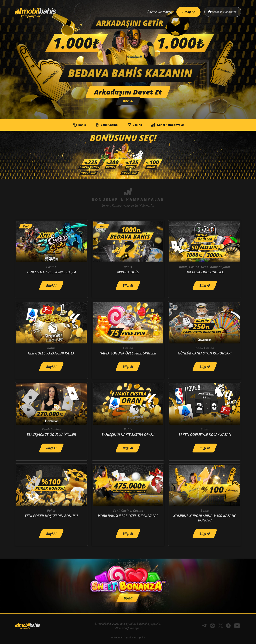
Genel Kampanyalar (175, 125)
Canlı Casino (102, 125)
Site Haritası (117, 638)
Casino (136, 125)
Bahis (70, 125)
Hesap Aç (186, 11)
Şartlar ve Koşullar (135, 638)
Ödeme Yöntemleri (156, 11)
